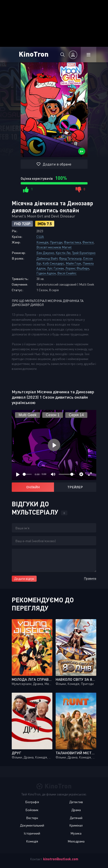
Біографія (32, 802)
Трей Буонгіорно (84, 253)
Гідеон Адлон (46, 273)
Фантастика (72, 242)
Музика (76, 833)
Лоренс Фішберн (77, 268)
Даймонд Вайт (47, 258)
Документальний (32, 825)
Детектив (76, 802)
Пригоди (56, 242)
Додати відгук (24, 579)
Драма (76, 810)
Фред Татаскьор (70, 258)
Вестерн (32, 818)
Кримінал (76, 825)
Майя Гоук (73, 263)
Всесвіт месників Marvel (54, 247)
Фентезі (88, 242)
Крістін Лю (63, 253)
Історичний (32, 833)
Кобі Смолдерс (53, 263)
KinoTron (34, 54)
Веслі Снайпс (67, 273)
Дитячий (76, 818)
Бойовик (32, 810)
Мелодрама (76, 841)
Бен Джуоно (45, 253)
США (40, 237)
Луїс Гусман (55, 268)
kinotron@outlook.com (61, 859)
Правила (90, 578)
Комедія (42, 242)
